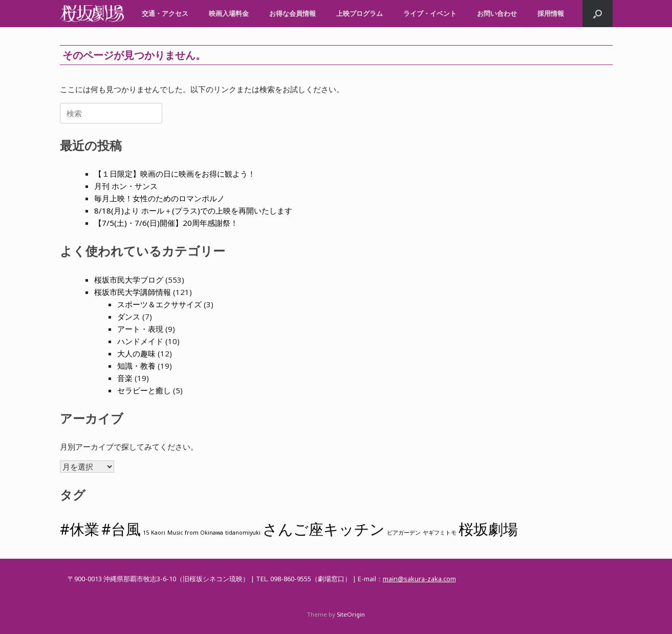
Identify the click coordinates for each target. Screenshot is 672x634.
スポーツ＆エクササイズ (159, 304)
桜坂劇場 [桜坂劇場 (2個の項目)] (488, 529)
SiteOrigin (351, 614)
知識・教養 (136, 366)
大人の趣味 (136, 353)
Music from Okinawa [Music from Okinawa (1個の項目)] (195, 533)
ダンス (129, 316)
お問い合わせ (497, 13)
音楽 (125, 378)
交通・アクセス (165, 13)
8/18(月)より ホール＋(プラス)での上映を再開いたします (193, 210)
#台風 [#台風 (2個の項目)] (121, 529)
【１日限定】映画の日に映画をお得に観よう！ (175, 174)
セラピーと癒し (144, 390)
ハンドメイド (140, 341)
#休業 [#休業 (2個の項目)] (80, 529)
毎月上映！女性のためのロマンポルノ (159, 198)
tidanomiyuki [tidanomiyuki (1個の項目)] (243, 533)
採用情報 (551, 13)
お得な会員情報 (292, 13)
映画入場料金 (229, 13)
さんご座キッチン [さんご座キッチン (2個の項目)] (324, 529)
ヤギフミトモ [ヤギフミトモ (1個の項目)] (440, 533)
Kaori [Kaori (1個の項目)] (158, 533)
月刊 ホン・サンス (126, 186)
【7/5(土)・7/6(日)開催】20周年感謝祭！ (166, 223)
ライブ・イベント (430, 13)
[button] (598, 14)
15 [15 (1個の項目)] (146, 533)
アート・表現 (140, 329)
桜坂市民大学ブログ (129, 280)
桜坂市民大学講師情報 (133, 292)
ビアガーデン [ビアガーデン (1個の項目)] (404, 533)
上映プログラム (360, 13)
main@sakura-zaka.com (419, 579)
